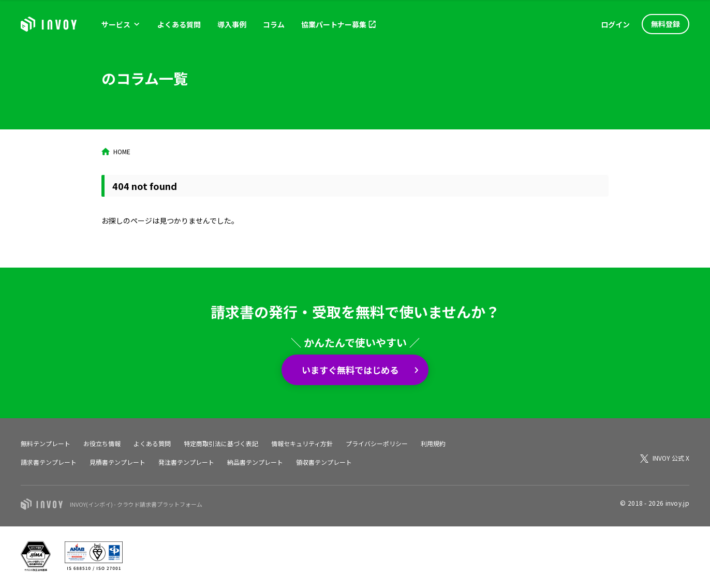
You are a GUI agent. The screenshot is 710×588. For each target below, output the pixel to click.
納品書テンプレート (255, 462)
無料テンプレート (46, 443)
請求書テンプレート (49, 462)
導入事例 (232, 24)
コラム (274, 24)
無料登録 (665, 24)
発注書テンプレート (186, 462)
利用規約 (433, 443)
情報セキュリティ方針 (302, 443)
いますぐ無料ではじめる (351, 370)
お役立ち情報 (102, 443)
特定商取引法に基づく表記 (221, 443)
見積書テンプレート (117, 462)
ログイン (615, 24)
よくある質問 (179, 24)
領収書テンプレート (324, 462)
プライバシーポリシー (377, 443)
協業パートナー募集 (334, 24)
